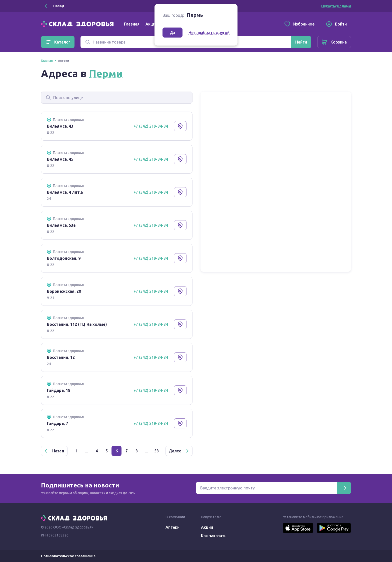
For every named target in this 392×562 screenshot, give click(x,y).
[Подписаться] (344, 488)
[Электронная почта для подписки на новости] (266, 488)
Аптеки (172, 527)
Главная (132, 24)
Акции (151, 24)
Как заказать (214, 536)
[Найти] (301, 42)
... (86, 451)
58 (156, 451)
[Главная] (78, 24)
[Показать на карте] (180, 126)
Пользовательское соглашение (68, 556)
